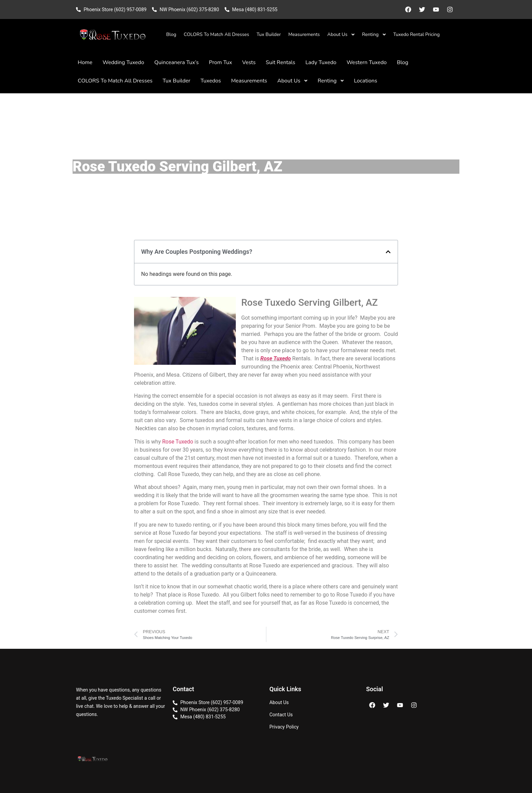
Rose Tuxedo (275, 358)
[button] (388, 252)
